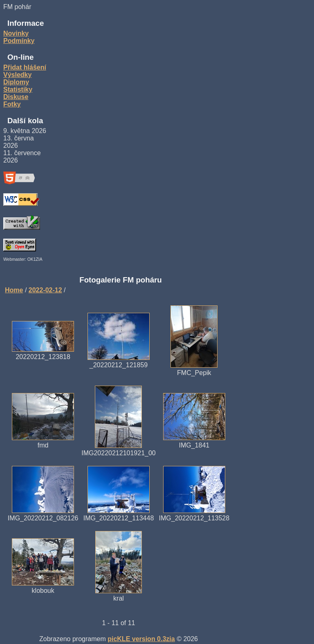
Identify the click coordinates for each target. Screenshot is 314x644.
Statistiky (18, 89)
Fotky (12, 104)
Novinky (16, 33)
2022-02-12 (45, 290)
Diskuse (16, 97)
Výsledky (17, 75)
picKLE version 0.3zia (141, 639)
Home (14, 290)
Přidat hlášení (25, 67)
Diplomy (16, 82)
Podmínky (19, 41)
